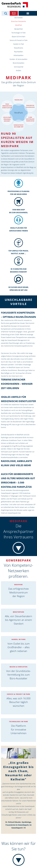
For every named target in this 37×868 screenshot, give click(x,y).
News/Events (18, 48)
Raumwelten (18, 52)
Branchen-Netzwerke (19, 21)
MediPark (19, 25)
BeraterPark (19, 29)
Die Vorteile (18, 18)
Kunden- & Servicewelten (18, 59)
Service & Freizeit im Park (19, 40)
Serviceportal (19, 67)
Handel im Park (18, 44)
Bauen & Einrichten (19, 37)
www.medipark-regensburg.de (22, 173)
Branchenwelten (19, 63)
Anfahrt (19, 71)
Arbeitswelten (18, 55)
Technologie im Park (18, 33)
